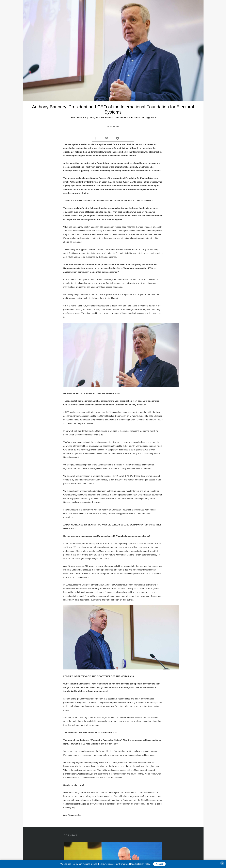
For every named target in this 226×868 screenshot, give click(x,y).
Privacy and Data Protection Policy (135, 864)
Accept (159, 864)
